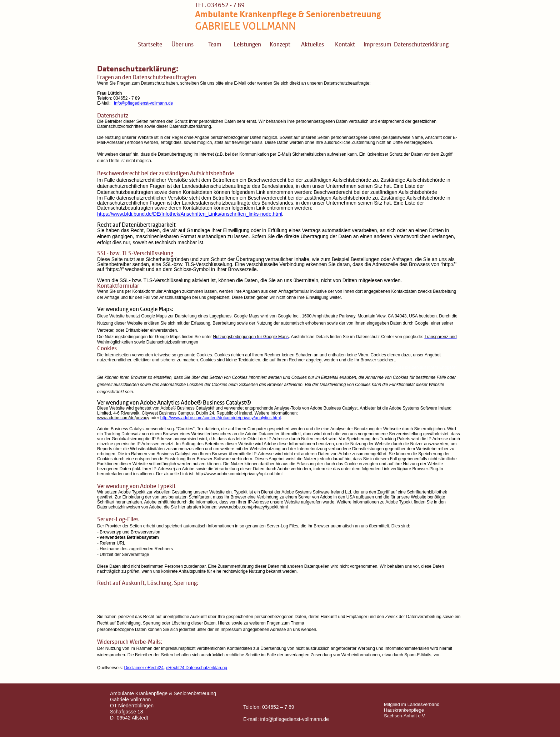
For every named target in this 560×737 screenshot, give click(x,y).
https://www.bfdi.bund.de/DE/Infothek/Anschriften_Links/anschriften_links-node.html (190, 214)
